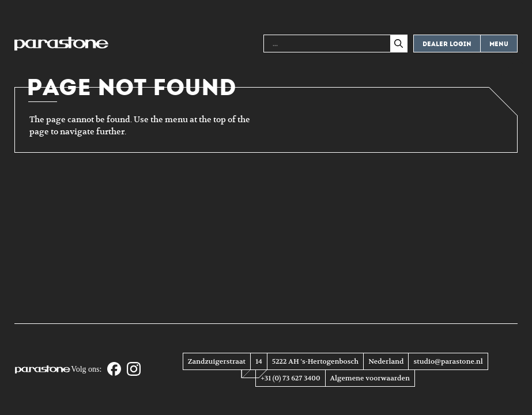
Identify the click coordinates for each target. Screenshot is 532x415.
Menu (499, 44)
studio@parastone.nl (448, 361)
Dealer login (447, 44)
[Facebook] (114, 370)
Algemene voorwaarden (370, 378)
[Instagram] (134, 370)
